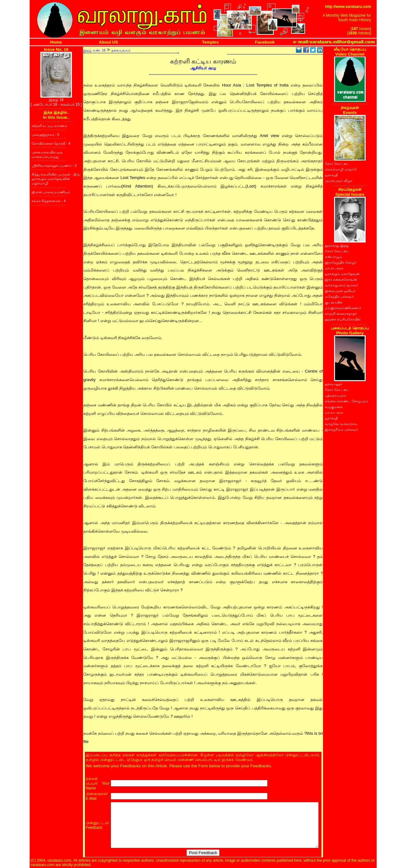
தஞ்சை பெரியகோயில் (343, 319)
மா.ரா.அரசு (334, 268)
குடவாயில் (334, 302)
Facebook (265, 42)
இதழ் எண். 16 (94, 50)
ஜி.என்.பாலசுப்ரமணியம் (51, 192)
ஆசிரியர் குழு (203, 68)
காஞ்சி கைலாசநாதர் (341, 314)
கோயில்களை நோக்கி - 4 (51, 143)
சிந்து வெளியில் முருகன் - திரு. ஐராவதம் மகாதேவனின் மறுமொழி (56, 179)
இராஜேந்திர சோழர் (341, 262)
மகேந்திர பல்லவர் (339, 296)
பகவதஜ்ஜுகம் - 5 (45, 135)
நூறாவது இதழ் (337, 245)
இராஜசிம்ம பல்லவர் (341, 429)
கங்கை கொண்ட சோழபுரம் (347, 401)
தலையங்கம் (121, 50)
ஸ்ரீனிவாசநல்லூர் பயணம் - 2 (54, 165)
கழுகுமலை (334, 407)
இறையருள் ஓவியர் (340, 291)
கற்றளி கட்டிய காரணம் (50, 126)
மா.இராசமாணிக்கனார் (343, 308)
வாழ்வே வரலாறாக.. (342, 424)
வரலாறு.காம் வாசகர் (341, 285)
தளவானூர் (334, 384)
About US (108, 42)
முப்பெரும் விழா (339, 181)
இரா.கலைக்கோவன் (341, 279)
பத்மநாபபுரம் (336, 395)
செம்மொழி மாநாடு (341, 169)
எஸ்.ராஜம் (333, 257)
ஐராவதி (331, 175)
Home (56, 42)
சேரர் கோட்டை (337, 164)
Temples (210, 42)
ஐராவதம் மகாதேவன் (342, 274)
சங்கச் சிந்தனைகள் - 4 (49, 201)
